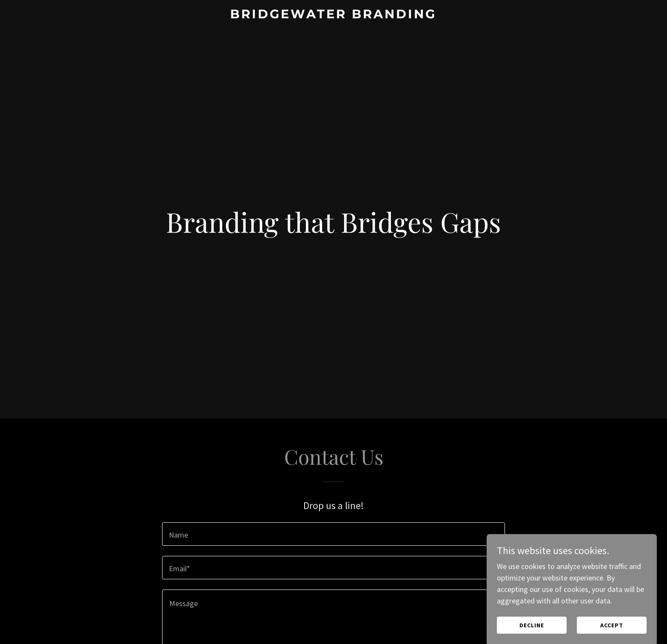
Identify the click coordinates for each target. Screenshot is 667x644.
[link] (334, 16)
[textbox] (333, 534)
